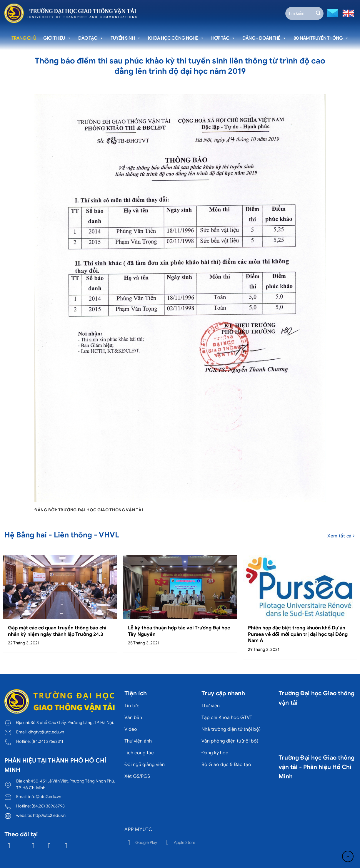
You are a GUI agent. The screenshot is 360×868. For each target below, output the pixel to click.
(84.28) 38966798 (48, 806)
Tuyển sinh (126, 38)
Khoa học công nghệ (176, 38)
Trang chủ (24, 38)
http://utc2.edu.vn (49, 815)
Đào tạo (91, 38)
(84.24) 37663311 (47, 741)
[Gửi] (318, 13)
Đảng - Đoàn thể (264, 38)
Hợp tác (223, 38)
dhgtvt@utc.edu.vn (46, 732)
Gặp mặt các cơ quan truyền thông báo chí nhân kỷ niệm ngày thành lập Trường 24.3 (57, 631)
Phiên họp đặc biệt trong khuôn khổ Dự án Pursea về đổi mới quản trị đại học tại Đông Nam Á (298, 634)
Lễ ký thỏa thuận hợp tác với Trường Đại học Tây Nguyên (179, 631)
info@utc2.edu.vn (45, 797)
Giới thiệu (57, 38)
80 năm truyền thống (321, 38)
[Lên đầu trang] (348, 856)
